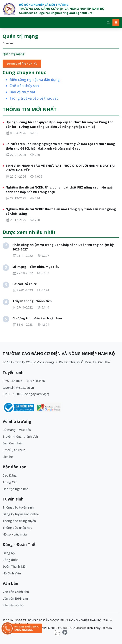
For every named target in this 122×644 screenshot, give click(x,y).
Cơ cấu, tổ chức (14, 450)
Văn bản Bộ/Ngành (16, 598)
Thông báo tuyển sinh (18, 507)
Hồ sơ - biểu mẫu (15, 534)
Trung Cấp (10, 482)
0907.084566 (36, 381)
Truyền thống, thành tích (20, 436)
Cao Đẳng (10, 475)
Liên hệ (8, 457)
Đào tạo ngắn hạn (16, 489)
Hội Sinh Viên (12, 573)
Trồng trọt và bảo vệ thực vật (34, 98)
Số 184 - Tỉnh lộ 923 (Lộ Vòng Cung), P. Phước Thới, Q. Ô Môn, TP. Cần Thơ (56, 362)
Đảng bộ (9, 553)
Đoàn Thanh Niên (15, 566)
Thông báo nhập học (17, 528)
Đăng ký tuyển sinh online (21, 514)
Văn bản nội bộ (13, 605)
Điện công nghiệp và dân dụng (35, 80)
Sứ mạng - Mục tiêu (17, 430)
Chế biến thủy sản (24, 86)
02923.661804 (13, 381)
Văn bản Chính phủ (16, 592)
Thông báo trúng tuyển (19, 521)
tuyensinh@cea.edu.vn (18, 388)
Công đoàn (11, 560)
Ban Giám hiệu (13, 443)
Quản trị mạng (14, 54)
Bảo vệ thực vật (22, 92)
